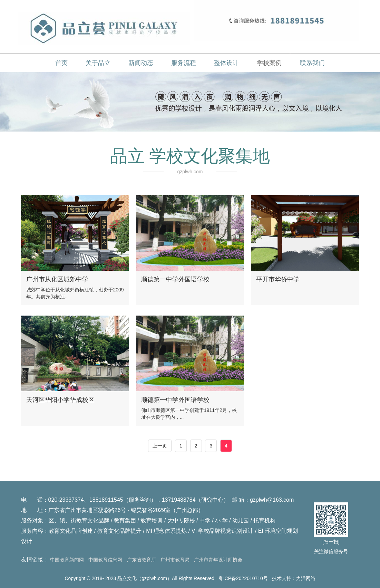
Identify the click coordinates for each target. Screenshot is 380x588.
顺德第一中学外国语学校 (175, 279)
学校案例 (269, 63)
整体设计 (226, 63)
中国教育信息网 (105, 560)
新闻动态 (141, 63)
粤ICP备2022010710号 (243, 578)
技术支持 (282, 578)
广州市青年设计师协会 (218, 560)
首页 (61, 63)
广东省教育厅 (142, 560)
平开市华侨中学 (278, 279)
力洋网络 (306, 578)
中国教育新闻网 (67, 560)
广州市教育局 (175, 560)
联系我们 (312, 63)
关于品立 (98, 63)
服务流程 (184, 63)
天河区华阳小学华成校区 (60, 400)
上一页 (160, 446)
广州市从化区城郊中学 (57, 279)
